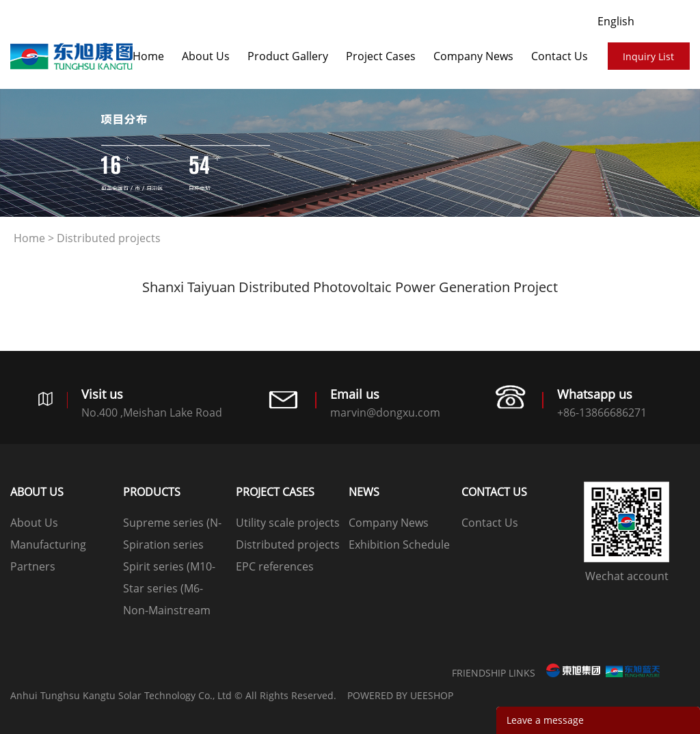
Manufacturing (48, 545)
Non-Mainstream (167, 610)
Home (148, 56)
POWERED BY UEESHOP (400, 695)
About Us (206, 56)
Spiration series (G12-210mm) (163, 546)
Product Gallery (288, 56)
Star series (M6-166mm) (163, 590)
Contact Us (560, 56)
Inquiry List (648, 56)
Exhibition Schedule (399, 545)
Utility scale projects (288, 523)
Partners (33, 566)
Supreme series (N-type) (172, 524)
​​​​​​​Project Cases (381, 56)
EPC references (275, 566)
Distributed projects (109, 238)
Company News (473, 56)
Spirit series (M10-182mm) (169, 568)
